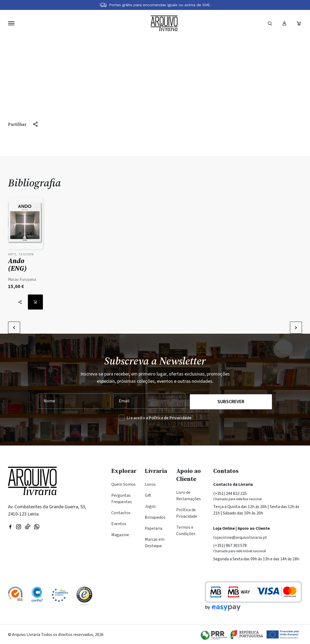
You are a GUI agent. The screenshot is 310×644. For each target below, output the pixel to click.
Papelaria (154, 527)
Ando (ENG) (17, 264)
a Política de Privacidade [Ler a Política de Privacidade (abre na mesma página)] (169, 417)
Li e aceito (159, 417)
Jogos (150, 505)
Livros (150, 483)
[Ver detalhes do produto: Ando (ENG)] (25, 225)
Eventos (119, 523)
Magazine (120, 534)
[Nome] (74, 401)
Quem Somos (123, 483)
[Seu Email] (149, 401)
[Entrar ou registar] (284, 23)
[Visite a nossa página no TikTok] (28, 525)
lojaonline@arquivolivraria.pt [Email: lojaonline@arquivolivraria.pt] (240, 537)
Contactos (121, 512)
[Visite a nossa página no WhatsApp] (37, 525)
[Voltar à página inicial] (164, 23)
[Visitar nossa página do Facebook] (10, 525)
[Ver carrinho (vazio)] (299, 23)
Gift (148, 494)
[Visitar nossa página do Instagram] (19, 525)
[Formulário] (270, 23)
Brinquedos (155, 516)
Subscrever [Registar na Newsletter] (231, 401)
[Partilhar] (23, 124)
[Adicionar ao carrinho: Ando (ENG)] (35, 302)
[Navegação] (11, 23)
